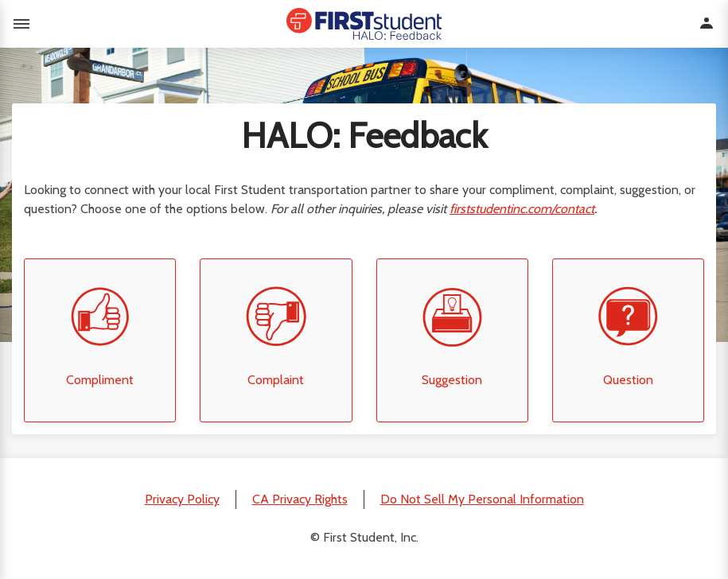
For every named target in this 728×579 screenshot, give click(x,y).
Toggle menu (21, 24)
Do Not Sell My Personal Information (482, 499)
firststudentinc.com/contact (522, 209)
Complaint (276, 380)
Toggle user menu (707, 23)
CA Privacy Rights (300, 499)
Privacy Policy (182, 499)
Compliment (100, 380)
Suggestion (452, 380)
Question (628, 380)
